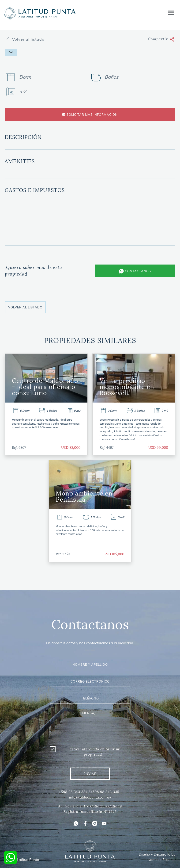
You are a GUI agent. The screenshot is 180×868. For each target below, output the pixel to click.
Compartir (161, 39)
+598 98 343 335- (106, 792)
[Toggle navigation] (171, 13)
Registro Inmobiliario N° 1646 (90, 812)
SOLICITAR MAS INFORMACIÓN (90, 115)
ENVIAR (90, 774)
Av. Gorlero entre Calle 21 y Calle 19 (90, 806)
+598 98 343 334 (73, 792)
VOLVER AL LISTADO (25, 307)
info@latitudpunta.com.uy (90, 797)
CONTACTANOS (135, 271)
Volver (25, 39)
